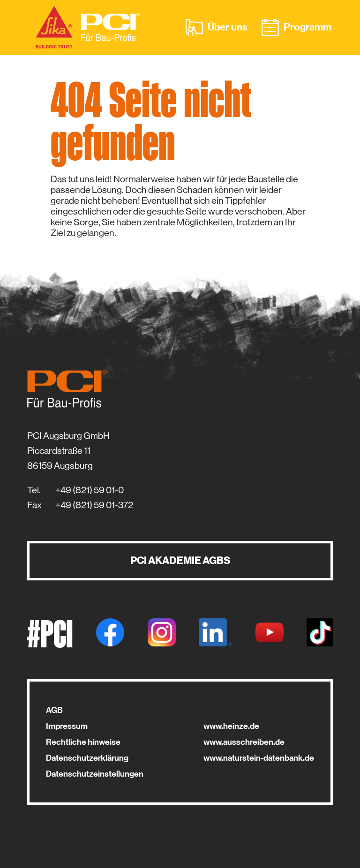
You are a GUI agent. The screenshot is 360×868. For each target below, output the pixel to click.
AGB (54, 710)
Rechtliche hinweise (83, 742)
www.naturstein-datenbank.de (259, 758)
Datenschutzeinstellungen (95, 774)
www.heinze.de (231, 726)
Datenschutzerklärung (87, 758)
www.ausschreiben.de (244, 742)
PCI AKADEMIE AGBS (180, 560)
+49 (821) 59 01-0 (90, 490)
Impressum (67, 726)
